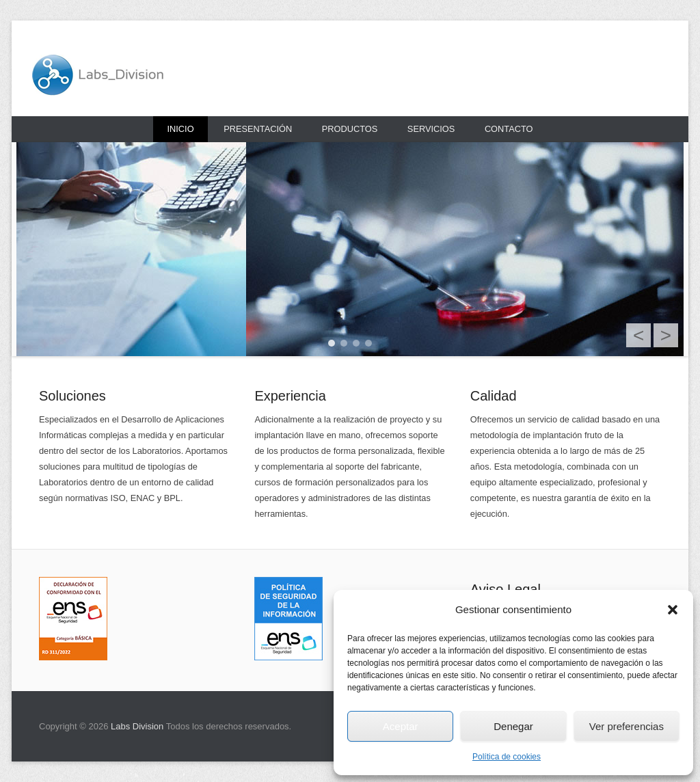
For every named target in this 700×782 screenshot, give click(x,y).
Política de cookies (507, 757)
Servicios (431, 129)
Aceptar (401, 726)
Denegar (513, 726)
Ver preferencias (627, 726)
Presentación (258, 129)
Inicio (180, 129)
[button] (673, 610)
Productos (350, 129)
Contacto (509, 129)
